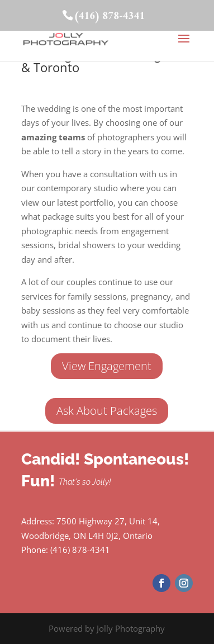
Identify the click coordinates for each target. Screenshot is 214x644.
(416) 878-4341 (109, 16)
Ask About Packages (107, 411)
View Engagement (107, 366)
